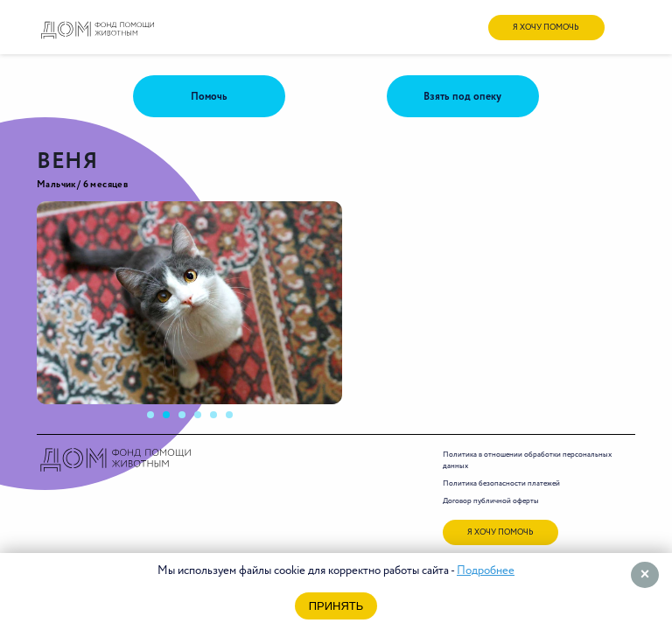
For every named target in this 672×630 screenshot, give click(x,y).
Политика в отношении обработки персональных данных (527, 460)
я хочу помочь (546, 28)
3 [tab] (187, 420)
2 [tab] (171, 420)
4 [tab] (203, 420)
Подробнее (486, 571)
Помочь (209, 97)
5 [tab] (219, 420)
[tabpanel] (189, 303)
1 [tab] (156, 420)
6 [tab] (234, 420)
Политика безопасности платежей (501, 483)
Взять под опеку (462, 97)
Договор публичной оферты (491, 501)
